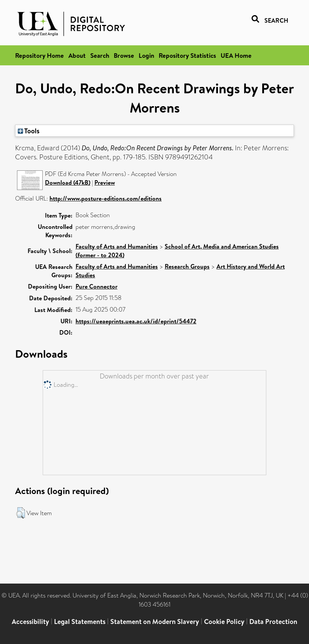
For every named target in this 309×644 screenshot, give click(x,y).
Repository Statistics (187, 55)
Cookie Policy (224, 622)
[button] (21, 513)
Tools (29, 131)
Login (146, 55)
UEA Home (236, 55)
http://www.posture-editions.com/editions (106, 198)
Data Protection (273, 622)
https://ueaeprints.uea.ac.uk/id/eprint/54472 (136, 321)
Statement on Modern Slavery (155, 622)
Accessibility (30, 622)
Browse (124, 55)
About (77, 55)
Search (100, 55)
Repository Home (39, 55)
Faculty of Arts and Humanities (117, 246)
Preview (105, 182)
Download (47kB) (68, 182)
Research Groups (187, 266)
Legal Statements (80, 622)
